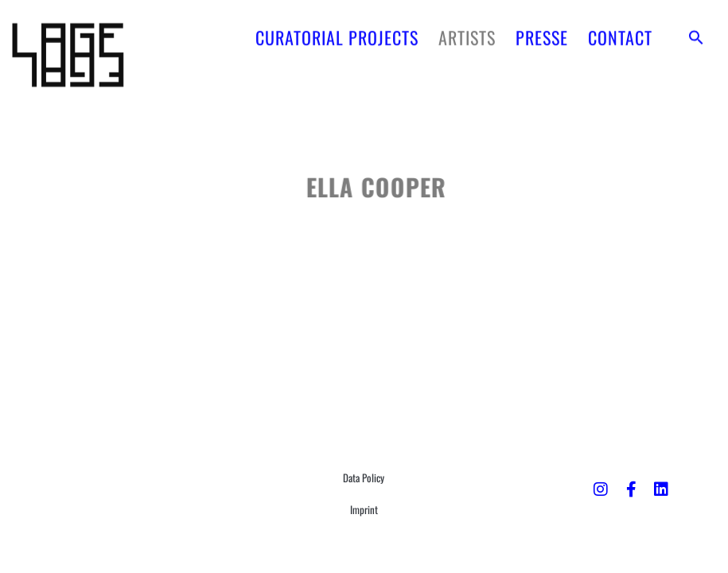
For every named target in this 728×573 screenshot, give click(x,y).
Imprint (364, 509)
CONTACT (620, 33)
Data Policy (364, 477)
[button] (696, 33)
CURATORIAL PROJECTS (337, 33)
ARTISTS (467, 33)
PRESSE (542, 33)
